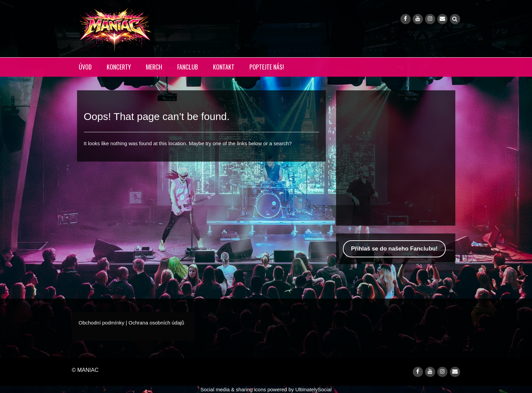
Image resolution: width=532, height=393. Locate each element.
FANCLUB (188, 67)
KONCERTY (119, 67)
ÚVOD (85, 67)
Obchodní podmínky (102, 323)
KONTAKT (224, 67)
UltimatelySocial (313, 389)
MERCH (154, 67)
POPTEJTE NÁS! (267, 67)
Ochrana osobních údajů (156, 323)
